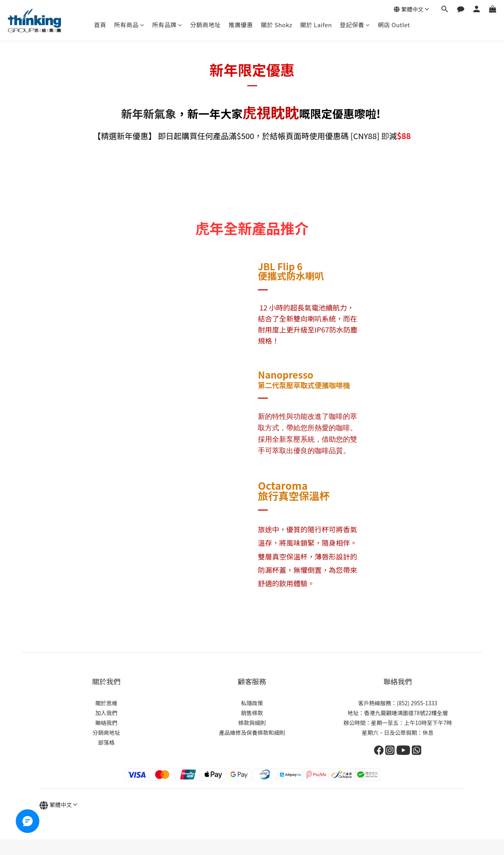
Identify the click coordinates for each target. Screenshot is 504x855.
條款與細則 (252, 723)
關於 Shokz (276, 25)
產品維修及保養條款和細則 (252, 732)
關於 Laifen (316, 25)
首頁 (100, 25)
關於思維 (106, 703)
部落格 (106, 742)
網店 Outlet (394, 25)
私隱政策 (252, 703)
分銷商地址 (206, 25)
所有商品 (129, 25)
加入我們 (106, 713)
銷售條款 (252, 713)
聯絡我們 (106, 723)
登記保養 (355, 25)
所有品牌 (167, 25)
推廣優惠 (241, 25)
